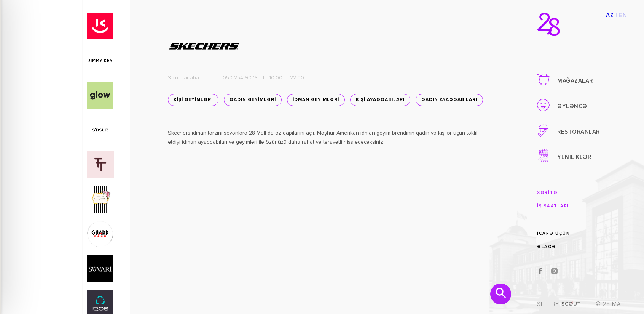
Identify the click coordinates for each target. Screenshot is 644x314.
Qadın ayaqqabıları (200, 121)
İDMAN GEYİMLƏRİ (314, 102)
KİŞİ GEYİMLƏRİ (192, 102)
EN (623, 15)
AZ (610, 15)
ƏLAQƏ (547, 247)
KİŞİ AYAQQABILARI (379, 102)
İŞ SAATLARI (553, 206)
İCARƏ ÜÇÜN (553, 233)
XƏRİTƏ (547, 193)
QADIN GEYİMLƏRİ (251, 102)
